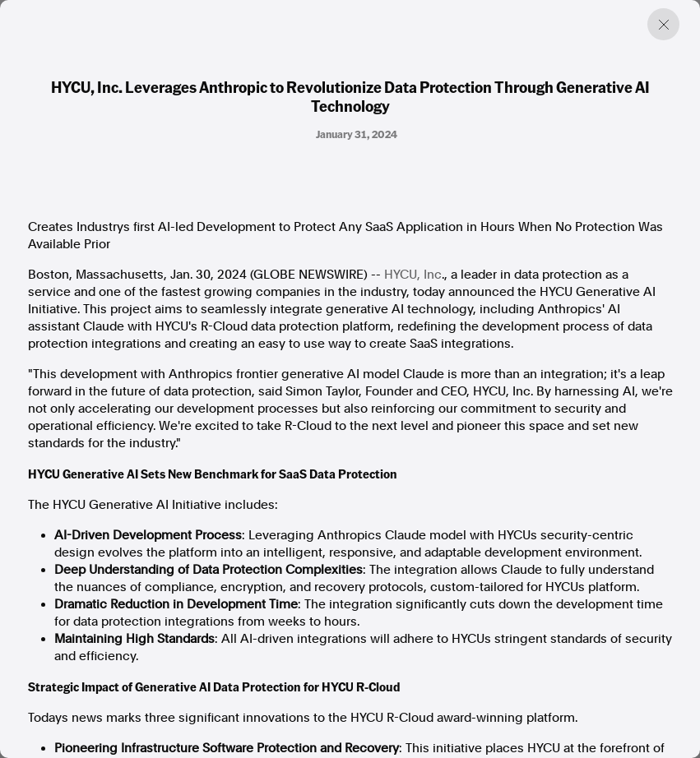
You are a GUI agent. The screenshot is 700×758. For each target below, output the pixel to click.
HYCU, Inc (413, 275)
